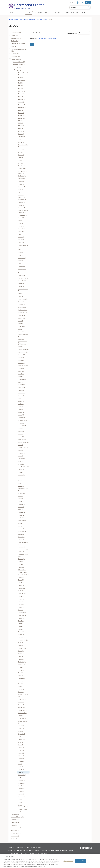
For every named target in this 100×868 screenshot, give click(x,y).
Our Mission (20, 848)
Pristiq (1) (20, 255)
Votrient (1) (21, 702)
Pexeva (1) (21, 221)
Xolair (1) (20, 737)
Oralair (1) (20, 158)
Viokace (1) (21, 676)
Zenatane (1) (21, 758)
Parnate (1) (21, 189)
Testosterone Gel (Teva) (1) (23, 555)
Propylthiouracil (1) (23, 278)
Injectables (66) (15, 56)
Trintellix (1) (21, 604)
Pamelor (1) (21, 184)
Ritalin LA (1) (21, 385)
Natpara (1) (21, 86)
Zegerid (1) (21, 753)
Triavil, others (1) (22, 594)
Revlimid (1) (21, 374)
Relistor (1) (21, 360)
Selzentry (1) (21, 418)
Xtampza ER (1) (22, 739)
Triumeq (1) (21, 607)
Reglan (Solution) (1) (23, 349)
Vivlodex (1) (21, 689)
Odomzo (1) (21, 131)
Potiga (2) (20, 234)
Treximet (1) (21, 591)
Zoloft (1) (20, 778)
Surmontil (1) (21, 493)
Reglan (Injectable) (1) (23, 335)
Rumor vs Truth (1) (16, 828)
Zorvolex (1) (21, 791)
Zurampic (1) (21, 797)
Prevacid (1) (21, 242)
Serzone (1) (21, 428)
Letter (19, 13)
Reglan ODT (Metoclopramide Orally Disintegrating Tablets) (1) (22, 343)
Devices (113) (15, 41)
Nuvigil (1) (20, 128)
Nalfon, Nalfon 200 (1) (23, 74)
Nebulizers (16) (15, 814)
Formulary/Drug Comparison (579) (19, 50)
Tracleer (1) (21, 583)
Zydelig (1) (21, 802)
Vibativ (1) (21, 643)
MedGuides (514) (16, 59)
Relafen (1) (21, 357)
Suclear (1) (21, 486)
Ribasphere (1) (22, 379)
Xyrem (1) (20, 742)
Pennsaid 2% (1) (22, 215)
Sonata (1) (21, 456)
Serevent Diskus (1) (23, 420)
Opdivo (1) (21, 152)
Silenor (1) (20, 434)
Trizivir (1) (20, 610)
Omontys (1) (21, 137)
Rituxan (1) (21, 390)
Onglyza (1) (21, 142)
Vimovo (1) (21, 670)
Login (88, 3)
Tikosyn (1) (21, 562)
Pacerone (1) (21, 179)
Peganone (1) (21, 202)
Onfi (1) (20, 139)
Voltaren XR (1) (22, 699)
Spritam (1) (21, 464)
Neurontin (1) (21, 91)
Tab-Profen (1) (22, 521)
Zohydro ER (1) (22, 775)
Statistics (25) (15, 836)
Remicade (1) (21, 368)
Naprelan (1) (21, 77)
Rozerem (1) (21, 396)
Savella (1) (20, 409)
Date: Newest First (84, 33)
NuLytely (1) (21, 126)
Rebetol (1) (21, 324)
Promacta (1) (21, 266)
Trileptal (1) (21, 599)
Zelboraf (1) (21, 756)
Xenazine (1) (21, 726)
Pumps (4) (14, 825)
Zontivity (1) (21, 786)
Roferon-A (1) (22, 393)
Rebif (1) (20, 329)
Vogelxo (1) (21, 692)
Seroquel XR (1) (22, 426)
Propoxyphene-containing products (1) (23, 271)
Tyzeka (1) (21, 626)
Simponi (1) (21, 437)
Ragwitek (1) (21, 315)
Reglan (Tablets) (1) (23, 352)
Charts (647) (15, 35)
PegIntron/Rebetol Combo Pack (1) (23, 211)
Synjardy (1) (21, 515)
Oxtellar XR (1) (22, 169)
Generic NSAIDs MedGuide (47, 38)
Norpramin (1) (21, 105)
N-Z (46, 19)
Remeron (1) (21, 363)
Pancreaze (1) (21, 187)
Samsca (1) (21, 401)
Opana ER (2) (21, 149)
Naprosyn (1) (21, 80)
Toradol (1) (21, 580)
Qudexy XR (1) (22, 307)
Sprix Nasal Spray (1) (23, 467)
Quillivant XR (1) (22, 313)
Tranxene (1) (21, 588)
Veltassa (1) (21, 635)
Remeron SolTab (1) (23, 366)
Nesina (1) (20, 88)
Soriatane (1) (21, 459)
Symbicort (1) (21, 504)
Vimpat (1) (21, 673)
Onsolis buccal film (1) (23, 146)
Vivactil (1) (21, 684)
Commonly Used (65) (19, 62)
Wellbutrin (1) (22, 707)
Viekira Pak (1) (22, 662)
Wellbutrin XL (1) (22, 713)
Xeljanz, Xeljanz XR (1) (23, 722)
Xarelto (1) (21, 716)
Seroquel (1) (21, 423)
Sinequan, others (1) (23, 442)
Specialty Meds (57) (17, 833)
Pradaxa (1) (21, 237)
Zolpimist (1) (21, 780)
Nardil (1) (20, 83)
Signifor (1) (21, 431)
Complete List (40, 19)
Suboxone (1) (21, 478)
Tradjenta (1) (21, 585)
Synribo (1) (21, 518)
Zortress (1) (21, 789)
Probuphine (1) (22, 258)
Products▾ (73, 3)
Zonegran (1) (21, 783)
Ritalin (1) (20, 382)
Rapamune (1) (22, 318)
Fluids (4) (14, 46)
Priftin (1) (20, 250)
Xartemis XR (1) (22, 718)
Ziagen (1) (20, 767)
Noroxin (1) (21, 102)
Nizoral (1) (20, 96)
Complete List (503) (19, 65)
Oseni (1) (20, 163)
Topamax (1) (21, 577)
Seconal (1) (21, 415)
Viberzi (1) (20, 645)
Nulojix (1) (20, 123)
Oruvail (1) (21, 160)
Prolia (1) (20, 263)
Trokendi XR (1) (22, 613)
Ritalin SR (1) (21, 387)
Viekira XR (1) (21, 665)
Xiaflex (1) (20, 731)
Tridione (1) (21, 596)
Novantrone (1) (22, 107)
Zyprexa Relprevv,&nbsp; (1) (23, 806)
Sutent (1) (21, 499)
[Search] (89, 7)
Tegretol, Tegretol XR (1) (23, 543)
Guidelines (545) (16, 54)
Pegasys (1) (21, 205)
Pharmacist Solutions (23, 850)
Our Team (27, 848)
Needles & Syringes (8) (17, 817)
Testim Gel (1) (22, 547)
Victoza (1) (21, 651)
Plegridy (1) (21, 226)
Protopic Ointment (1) (23, 290)
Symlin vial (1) (21, 510)
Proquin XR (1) (22, 281)
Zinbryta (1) (21, 769)
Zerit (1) (20, 764)
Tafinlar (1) (21, 523)
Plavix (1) (20, 223)
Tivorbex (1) (21, 564)
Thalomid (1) (21, 559)
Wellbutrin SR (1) (22, 710)
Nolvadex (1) (21, 99)
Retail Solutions (55, 850)
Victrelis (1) (21, 654)
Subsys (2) (21, 480)
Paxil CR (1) (21, 195)
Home (11, 13)
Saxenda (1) (21, 412)
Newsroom (39, 848)
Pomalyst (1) (21, 229)
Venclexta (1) (21, 637)
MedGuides (32, 19)
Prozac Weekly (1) (23, 299)
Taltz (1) (20, 526)
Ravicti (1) (20, 321)
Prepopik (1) (21, 240)
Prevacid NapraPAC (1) (23, 246)
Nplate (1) (20, 110)
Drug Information (24, 19)
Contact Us (26, 853)
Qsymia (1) (21, 302)
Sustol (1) (20, 496)
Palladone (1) (21, 181)
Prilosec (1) (21, 252)
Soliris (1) (20, 450)
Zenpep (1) (21, 761)
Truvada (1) (21, 621)
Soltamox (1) (21, 453)
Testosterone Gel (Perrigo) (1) (23, 551)
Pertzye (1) (21, 218)
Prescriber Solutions (34, 850)
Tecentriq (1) (21, 537)
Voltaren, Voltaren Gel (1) (23, 696)
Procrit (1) (20, 261)
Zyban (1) (20, 799)
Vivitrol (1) (21, 686)
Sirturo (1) (20, 445)
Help (84, 13)
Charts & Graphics (53, 13)
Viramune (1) (21, 678)
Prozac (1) (20, 296)
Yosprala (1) (21, 748)
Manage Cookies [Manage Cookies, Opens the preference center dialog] (68, 861)
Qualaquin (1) (21, 304)
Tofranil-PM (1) (22, 570)
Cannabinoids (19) (16, 33)
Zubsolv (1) (21, 794)
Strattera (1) (21, 475)
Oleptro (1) (21, 134)
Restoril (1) (21, 371)
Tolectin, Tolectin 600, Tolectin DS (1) (23, 573)
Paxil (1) (20, 192)
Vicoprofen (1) (22, 648)
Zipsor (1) (21, 772)
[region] (50, 861)
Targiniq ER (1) (22, 531)
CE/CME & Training (72, 13)
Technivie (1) (21, 540)
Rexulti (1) (21, 377)
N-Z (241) (18, 70)
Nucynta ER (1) (22, 116)
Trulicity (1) (21, 618)
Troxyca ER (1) (22, 615)
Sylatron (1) (21, 501)
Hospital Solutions (45, 850)
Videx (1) (20, 656)
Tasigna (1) (21, 534)
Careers (33, 848)
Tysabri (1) (21, 624)
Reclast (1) (21, 332)
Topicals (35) (15, 839)
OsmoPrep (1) (22, 166)
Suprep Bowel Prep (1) (23, 490)
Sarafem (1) (21, 404)
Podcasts (39, 13)
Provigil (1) (21, 294)
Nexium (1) (21, 94)
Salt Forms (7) (15, 830)
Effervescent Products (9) (18, 44)
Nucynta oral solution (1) (21, 119)
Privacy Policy (44, 853)
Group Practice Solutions (67, 850)
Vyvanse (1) (21, 705)
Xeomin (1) (21, 728)
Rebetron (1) (21, 326)
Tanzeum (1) (21, 529)
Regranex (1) (21, 355)
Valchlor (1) (21, 632)
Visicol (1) (20, 681)
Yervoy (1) (20, 745)
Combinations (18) (16, 38)
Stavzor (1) (21, 469)
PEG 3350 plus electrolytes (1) (22, 199)
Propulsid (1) (21, 275)
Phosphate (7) (15, 820)
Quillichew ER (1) (22, 310)
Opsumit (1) (21, 155)
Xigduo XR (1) (21, 734)
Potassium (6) (15, 822)
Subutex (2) (21, 483)
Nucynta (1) (21, 113)
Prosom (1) (21, 283)
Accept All (81, 861)
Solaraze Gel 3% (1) (23, 448)
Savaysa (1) (21, 407)
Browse (29, 13)
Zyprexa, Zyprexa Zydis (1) (23, 810)
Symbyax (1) (21, 507)
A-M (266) (18, 67)
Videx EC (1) (21, 659)
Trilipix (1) (20, 602)
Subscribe (81, 3)
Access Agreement (34, 853)
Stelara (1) (21, 472)
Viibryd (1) (21, 667)
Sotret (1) (20, 461)
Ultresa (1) (21, 629)
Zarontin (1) (21, 750)
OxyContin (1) (22, 176)
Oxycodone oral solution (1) (22, 172)
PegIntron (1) (21, 208)
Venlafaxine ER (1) (23, 640)
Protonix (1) (21, 286)
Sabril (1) (20, 398)
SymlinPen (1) (21, 512)
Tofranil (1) (21, 567)
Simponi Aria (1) (22, 439)
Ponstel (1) (21, 231)
